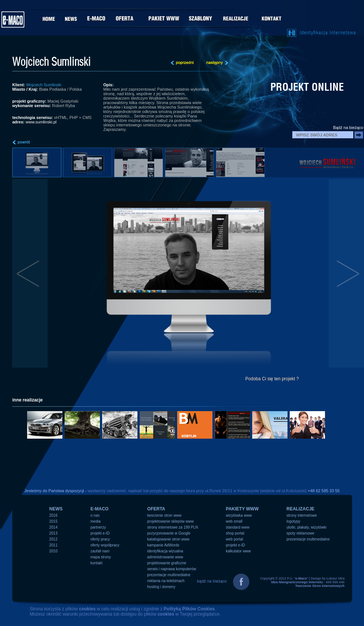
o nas (95, 515)
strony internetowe (302, 515)
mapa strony (101, 557)
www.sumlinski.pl (41, 122)
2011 (53, 545)
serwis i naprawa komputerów (172, 569)
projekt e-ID (100, 533)
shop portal (235, 533)
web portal (234, 539)
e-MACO (100, 509)
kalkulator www (238, 551)
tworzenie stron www (164, 515)
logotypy (293, 521)
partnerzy (98, 527)
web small (234, 521)
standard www (238, 527)
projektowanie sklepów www (170, 521)
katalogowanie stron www (168, 539)
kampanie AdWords (163, 545)
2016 (53, 515)
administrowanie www (165, 557)
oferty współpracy (105, 545)
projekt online (307, 87)
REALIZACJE (300, 509)
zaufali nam (100, 551)
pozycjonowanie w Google (169, 533)
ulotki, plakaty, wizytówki (306, 527)
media (96, 521)
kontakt (97, 563)
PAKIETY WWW (242, 509)
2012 (53, 539)
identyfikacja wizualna (165, 551)
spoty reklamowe (300, 533)
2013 (53, 533)
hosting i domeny (161, 587)
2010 (53, 551)
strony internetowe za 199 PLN (173, 527)
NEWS (56, 509)
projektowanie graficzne (167, 563)
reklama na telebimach (166, 581)
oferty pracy (100, 539)
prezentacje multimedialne (169, 575)
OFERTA (156, 509)
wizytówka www (239, 515)
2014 (53, 527)
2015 (53, 521)
